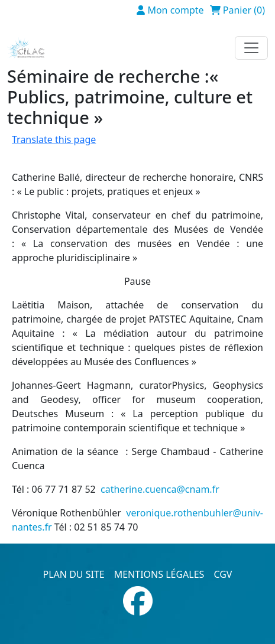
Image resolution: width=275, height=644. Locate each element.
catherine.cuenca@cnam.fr (160, 489)
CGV (223, 574)
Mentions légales (159, 574)
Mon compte (175, 10)
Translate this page (54, 139)
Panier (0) (244, 10)
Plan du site (74, 574)
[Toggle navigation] (251, 48)
